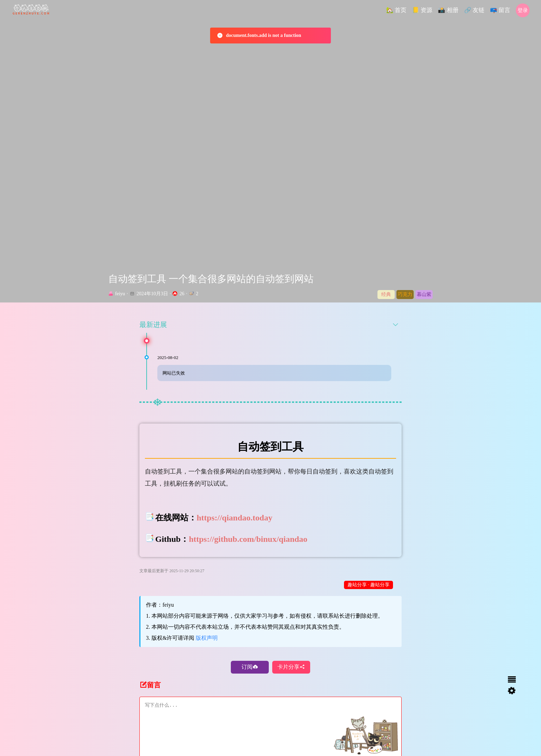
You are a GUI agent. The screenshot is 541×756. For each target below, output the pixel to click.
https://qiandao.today (234, 529)
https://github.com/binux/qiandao (248, 550)
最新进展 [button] (269, 336)
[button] (396, 10)
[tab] (270, 336)
